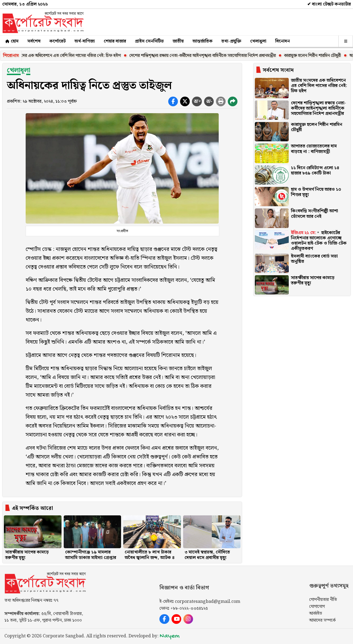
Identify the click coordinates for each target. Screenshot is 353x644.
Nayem (170, 636)
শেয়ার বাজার (115, 41)
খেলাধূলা (19, 70)
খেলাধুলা (258, 41)
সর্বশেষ (34, 41)
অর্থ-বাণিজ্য (85, 41)
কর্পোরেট (58, 41)
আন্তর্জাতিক (203, 41)
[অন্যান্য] (346, 41)
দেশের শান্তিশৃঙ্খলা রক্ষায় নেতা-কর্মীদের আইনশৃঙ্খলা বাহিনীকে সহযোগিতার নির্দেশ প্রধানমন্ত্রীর (208, 56)
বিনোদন (283, 41)
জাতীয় (178, 41)
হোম (11, 41)
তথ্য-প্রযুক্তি (231, 41)
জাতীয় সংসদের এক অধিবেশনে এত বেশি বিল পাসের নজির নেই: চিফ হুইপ (66, 56)
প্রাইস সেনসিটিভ (149, 41)
